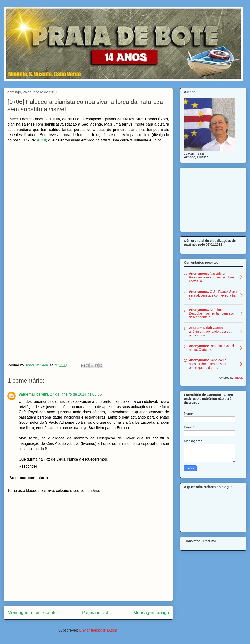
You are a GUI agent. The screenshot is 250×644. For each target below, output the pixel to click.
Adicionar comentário (29, 478)
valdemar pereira (34, 394)
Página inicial (95, 612)
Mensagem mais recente (32, 612)
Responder (28, 466)
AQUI (41, 140)
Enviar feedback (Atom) (99, 630)
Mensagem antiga (151, 612)
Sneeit (238, 378)
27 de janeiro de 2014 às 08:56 (76, 394)
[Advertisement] (213, 199)
